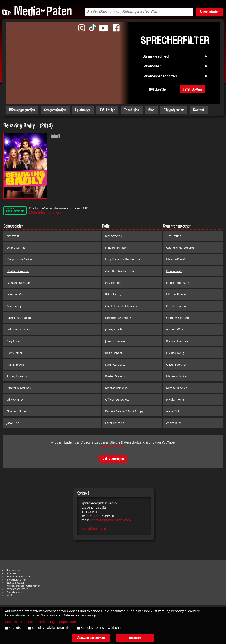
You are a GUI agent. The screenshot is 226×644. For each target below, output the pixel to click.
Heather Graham (18, 271)
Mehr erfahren (113, 447)
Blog (151, 110)
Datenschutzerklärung (20, 577)
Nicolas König (175, 353)
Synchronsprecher (17, 589)
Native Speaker (16, 583)
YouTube (15, 628)
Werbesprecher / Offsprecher (23, 586)
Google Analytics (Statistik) (51, 628)
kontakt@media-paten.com (110, 520)
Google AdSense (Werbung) (101, 628)
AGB (9, 595)
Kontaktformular (94, 528)
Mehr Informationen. (45, 212)
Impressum (13, 570)
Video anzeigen (113, 458)
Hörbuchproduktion (22, 110)
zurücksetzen (158, 89)
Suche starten (210, 12)
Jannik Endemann (178, 283)
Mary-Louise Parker (19, 259)
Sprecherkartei (15, 592)
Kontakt (199, 110)
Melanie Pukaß (176, 259)
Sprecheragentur (16, 580)
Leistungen (83, 110)
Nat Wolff (13, 236)
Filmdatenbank (174, 110)
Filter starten (192, 89)
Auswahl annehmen (91, 638)
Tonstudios (132, 110)
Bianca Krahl (174, 271)
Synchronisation (55, 110)
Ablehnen (135, 638)
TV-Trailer (107, 110)
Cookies (11, 622)
